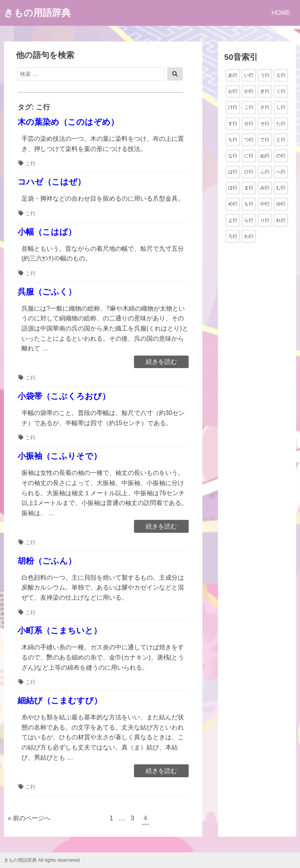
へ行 (281, 172)
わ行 (249, 236)
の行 (281, 156)
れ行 (281, 220)
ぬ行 (265, 156)
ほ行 (233, 188)
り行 (265, 220)
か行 (249, 91)
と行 (281, 140)
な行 (233, 156)
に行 (249, 156)
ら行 (249, 220)
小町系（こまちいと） (60, 630)
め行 (233, 204)
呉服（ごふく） (47, 292)
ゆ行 (281, 204)
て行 (265, 140)
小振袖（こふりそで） (60, 456)
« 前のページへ (29, 818)
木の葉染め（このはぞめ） (68, 122)
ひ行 (249, 172)
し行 (281, 107)
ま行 (249, 188)
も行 (249, 204)
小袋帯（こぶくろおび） (64, 396)
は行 (233, 172)
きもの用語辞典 (37, 13)
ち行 (233, 140)
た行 (281, 124)
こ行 (30, 163)
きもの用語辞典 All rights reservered (42, 860)
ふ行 (265, 172)
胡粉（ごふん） (47, 561)
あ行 (233, 75)
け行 (233, 107)
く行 (281, 91)
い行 (249, 75)
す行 (233, 124)
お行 (233, 91)
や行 (265, 204)
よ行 (233, 220)
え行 (281, 75)
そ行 (265, 124)
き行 (265, 91)
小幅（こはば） (47, 232)
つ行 (249, 140)
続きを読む (161, 362)
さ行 (265, 107)
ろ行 (233, 236)
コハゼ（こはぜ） (52, 182)
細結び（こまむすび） (60, 700)
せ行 (249, 124)
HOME (281, 13)
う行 (265, 75)
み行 (265, 188)
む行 (281, 188)
